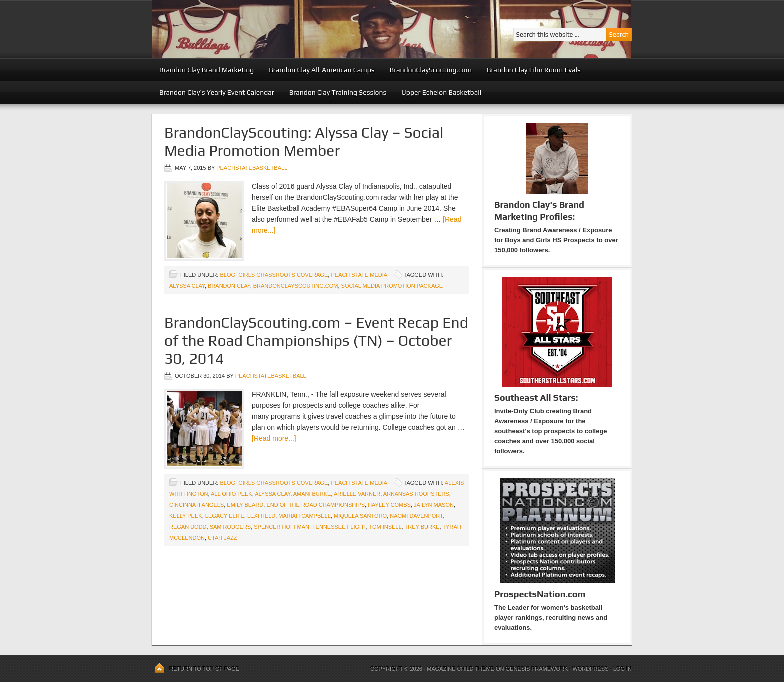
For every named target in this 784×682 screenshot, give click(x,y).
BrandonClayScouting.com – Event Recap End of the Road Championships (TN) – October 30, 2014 (316, 340)
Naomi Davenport (416, 516)
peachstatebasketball (252, 168)
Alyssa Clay (187, 286)
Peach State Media (359, 275)
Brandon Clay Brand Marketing (207, 70)
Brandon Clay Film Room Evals (534, 70)
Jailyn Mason (434, 505)
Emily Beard (245, 505)
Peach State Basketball (274, 29)
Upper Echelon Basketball (441, 92)
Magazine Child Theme (461, 669)
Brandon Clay (229, 286)
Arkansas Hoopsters (416, 494)
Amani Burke (312, 494)
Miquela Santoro (360, 516)
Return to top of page (204, 669)
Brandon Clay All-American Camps (322, 70)
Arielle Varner (357, 494)
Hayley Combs (389, 505)
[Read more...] (274, 438)
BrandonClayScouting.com (431, 70)
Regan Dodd (188, 527)
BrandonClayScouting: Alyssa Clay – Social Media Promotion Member (304, 141)
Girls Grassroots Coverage (283, 275)
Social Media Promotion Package (392, 286)
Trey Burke (422, 527)
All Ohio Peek (232, 494)
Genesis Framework (537, 669)
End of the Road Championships (316, 505)
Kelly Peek (186, 516)
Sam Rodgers (231, 527)
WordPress (590, 669)
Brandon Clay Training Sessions (338, 92)
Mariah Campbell (305, 516)
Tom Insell (385, 527)
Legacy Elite (225, 516)
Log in (623, 669)
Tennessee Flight (339, 527)
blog (228, 275)
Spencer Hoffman (282, 527)
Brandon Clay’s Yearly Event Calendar (217, 92)
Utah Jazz (222, 538)
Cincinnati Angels (197, 505)
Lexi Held (261, 516)
